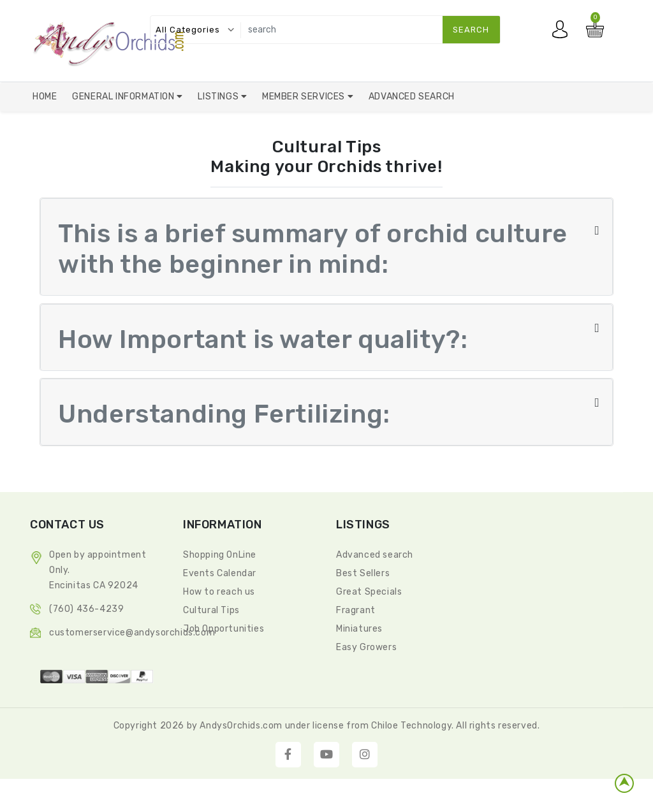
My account (563, 33)
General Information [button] (124, 97)
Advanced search (375, 555)
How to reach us (219, 592)
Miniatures (359, 629)
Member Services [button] (305, 97)
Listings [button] (219, 97)
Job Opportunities (224, 629)
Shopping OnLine (220, 555)
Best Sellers (363, 574)
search (471, 30)
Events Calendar (220, 574)
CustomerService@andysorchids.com (132, 633)
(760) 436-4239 (86, 610)
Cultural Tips (211, 611)
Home (45, 97)
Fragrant (356, 611)
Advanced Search (412, 97)
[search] (368, 30)
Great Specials (369, 592)
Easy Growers (366, 648)
